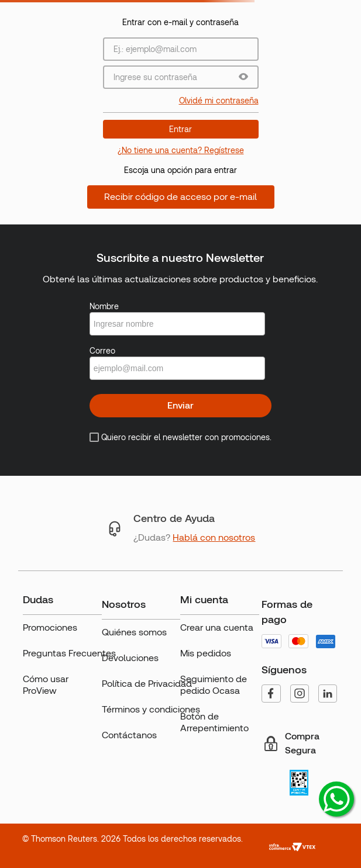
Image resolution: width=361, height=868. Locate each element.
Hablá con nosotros (214, 537)
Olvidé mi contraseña (219, 101)
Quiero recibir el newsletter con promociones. (186, 437)
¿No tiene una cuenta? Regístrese (181, 150)
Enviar (180, 405)
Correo (102, 351)
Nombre (104, 306)
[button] (243, 77)
